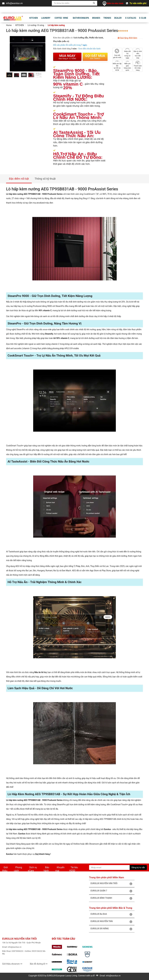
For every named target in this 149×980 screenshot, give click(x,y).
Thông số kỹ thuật (45, 179)
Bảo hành (46, 869)
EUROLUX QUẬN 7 (112, 891)
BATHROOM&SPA (81, 18)
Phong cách (18, 869)
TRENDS (107, 18)
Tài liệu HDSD (73, 869)
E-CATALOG (131, 18)
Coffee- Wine (61, 18)
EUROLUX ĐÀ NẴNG (112, 929)
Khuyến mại (60, 869)
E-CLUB (143, 18)
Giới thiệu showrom (12, 964)
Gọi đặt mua (95, 57)
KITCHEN (34, 18)
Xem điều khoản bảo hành (89, 49)
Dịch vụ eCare (32, 869)
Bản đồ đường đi (39, 964)
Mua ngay (67, 57)
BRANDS (96, 18)
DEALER (118, 18)
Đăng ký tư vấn (138, 867)
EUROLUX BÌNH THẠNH (112, 898)
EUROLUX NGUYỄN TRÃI (112, 922)
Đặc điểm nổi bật (19, 179)
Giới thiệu (5, 869)
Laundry (46, 18)
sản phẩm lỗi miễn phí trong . (70, 45)
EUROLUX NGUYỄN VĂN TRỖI (112, 884)
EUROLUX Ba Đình (112, 914)
